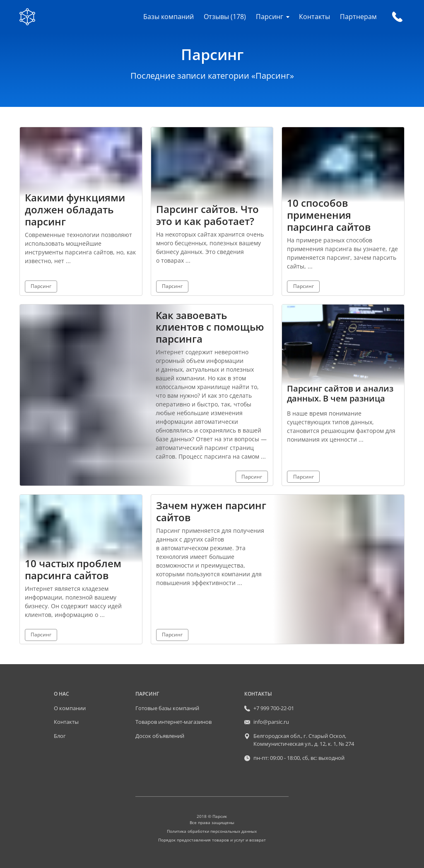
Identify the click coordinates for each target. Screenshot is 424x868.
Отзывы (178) (225, 17)
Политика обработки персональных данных (212, 831)
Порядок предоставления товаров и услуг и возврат (212, 840)
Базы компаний (169, 17)
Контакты (314, 17)
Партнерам (358, 17)
